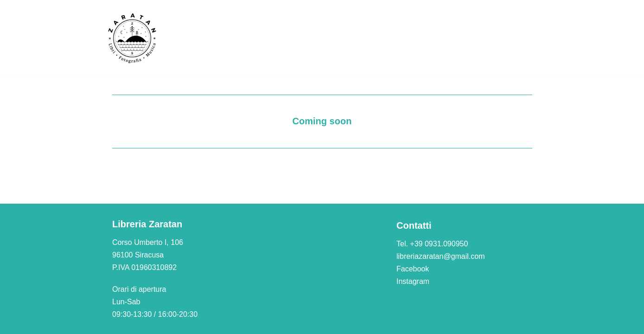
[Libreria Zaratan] (133, 38)
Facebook (413, 269)
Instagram (413, 281)
